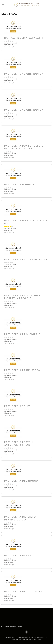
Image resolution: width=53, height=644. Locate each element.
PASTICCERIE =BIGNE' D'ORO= (24, 74)
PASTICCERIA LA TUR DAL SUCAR (26, 259)
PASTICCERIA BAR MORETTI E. (24, 592)
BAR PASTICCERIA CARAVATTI (24, 38)
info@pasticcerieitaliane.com (13, 627)
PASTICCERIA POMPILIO (20, 185)
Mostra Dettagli (9, 47)
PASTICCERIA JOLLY (17, 406)
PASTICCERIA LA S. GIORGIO (22, 334)
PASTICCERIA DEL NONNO (21, 481)
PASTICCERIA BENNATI (19, 556)
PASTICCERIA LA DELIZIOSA (22, 370)
